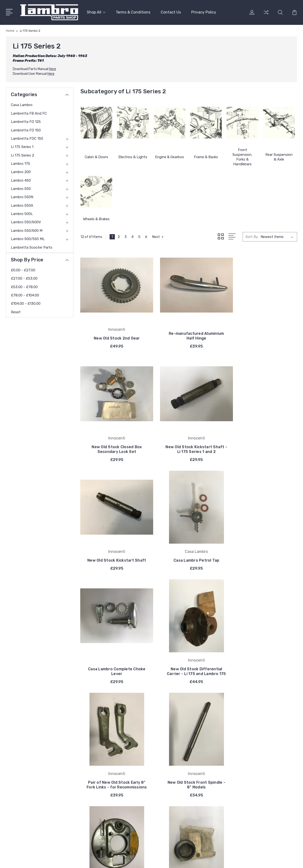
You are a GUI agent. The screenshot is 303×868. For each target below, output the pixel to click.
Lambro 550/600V (26, 222)
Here (53, 69)
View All (174, 779)
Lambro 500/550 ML (28, 238)
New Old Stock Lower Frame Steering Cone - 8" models (263, 668)
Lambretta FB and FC (29, 113)
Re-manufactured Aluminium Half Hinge (189, 335)
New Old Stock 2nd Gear (114, 337)
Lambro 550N (22, 197)
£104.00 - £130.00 (26, 303)
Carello (173, 751)
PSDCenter (289, 860)
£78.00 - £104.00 (25, 295)
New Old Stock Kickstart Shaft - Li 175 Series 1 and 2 (114, 443)
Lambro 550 (21, 188)
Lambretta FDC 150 (27, 138)
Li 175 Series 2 (22, 155)
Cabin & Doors (96, 157)
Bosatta (174, 758)
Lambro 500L (22, 213)
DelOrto (173, 772)
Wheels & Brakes (96, 219)
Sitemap (118, 860)
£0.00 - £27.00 (23, 270)
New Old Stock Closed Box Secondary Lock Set (263, 335)
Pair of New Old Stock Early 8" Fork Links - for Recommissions (263, 553)
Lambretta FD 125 (26, 121)
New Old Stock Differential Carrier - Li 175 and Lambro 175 (189, 553)
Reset (16, 312)
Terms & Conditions (133, 12)
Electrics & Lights (133, 157)
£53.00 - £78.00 (24, 286)
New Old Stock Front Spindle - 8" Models (114, 668)
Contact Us (171, 12)
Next (158, 236)
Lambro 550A (22, 205)
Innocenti (175, 737)
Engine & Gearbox (169, 157)
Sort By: (252, 236)
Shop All (96, 12)
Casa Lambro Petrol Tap (263, 445)
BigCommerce (96, 860)
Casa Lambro (22, 104)
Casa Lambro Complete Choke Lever (114, 555)
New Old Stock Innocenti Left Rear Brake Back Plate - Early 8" (189, 666)
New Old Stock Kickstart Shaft (189, 443)
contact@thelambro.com (33, 798)
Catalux (173, 765)
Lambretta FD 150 (26, 130)
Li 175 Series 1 (22, 146)
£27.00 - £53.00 (24, 278)
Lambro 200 (21, 171)
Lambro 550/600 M (27, 230)
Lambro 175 (20, 163)
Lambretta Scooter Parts (32, 247)
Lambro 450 (21, 180)
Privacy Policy (204, 12)
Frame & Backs (206, 157)
